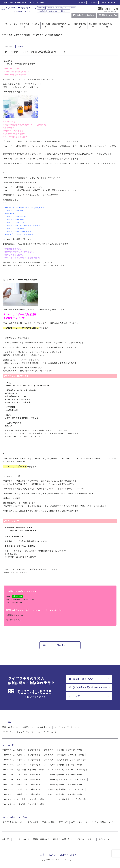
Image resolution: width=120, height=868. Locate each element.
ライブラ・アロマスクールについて (25, 25)
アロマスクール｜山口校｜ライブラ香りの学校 (21, 789)
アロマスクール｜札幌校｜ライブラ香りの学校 (21, 750)
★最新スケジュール (15, 615)
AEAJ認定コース (44, 727)
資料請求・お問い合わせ (63, 839)
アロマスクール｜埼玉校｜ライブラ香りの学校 (21, 760)
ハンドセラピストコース (47, 732)
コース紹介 (46, 25)
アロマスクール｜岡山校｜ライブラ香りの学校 (21, 784)
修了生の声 (93, 25)
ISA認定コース (27, 727)
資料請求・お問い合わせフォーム (88, 687)
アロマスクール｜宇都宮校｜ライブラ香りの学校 (64, 755)
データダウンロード (21, 839)
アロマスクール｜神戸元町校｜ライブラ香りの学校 (65, 779)
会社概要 (82, 3)
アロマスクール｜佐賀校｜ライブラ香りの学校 (63, 794)
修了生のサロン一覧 (107, 25)
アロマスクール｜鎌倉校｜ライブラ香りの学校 (63, 775)
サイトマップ (104, 839)
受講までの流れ (80, 25)
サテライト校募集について (102, 822)
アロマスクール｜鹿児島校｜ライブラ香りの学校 (67, 799)
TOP (6, 24)
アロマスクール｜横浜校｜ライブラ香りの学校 (63, 765)
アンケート (77, 696)
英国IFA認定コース (10, 727)
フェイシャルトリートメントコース (69, 727)
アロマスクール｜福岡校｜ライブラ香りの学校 (21, 794)
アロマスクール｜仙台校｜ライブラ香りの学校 (63, 750)
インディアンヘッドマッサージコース (18, 732)
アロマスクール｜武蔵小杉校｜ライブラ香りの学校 (23, 770)
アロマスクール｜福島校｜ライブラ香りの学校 (21, 755)
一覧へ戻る (54, 645)
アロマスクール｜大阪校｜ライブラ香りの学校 (21, 775)
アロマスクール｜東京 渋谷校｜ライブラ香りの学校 (65, 760)
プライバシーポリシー (107, 3)
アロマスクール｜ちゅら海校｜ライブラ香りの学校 (23, 799)
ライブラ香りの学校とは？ (13, 822)
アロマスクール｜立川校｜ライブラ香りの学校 (21, 765)
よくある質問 (93, 3)
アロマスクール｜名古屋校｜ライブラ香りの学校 (67, 770)
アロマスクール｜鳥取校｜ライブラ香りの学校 (63, 784)
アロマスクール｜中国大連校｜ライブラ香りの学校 (23, 804)
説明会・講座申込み (81, 679)
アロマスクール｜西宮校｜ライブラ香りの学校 (21, 779)
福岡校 (21, 47)
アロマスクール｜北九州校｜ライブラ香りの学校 (64, 789)
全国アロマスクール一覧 (62, 25)
